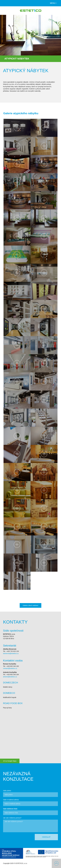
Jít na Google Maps (10, 761)
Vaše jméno (7, 791)
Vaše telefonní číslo (10, 809)
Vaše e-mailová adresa (11, 800)
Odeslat (46, 837)
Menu (53, 3)
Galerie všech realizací (31, 605)
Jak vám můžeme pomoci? (12, 818)
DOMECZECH (10, 683)
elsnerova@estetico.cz (11, 653)
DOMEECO (9, 693)
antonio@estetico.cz (10, 677)
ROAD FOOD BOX (13, 703)
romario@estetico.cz (10, 668)
